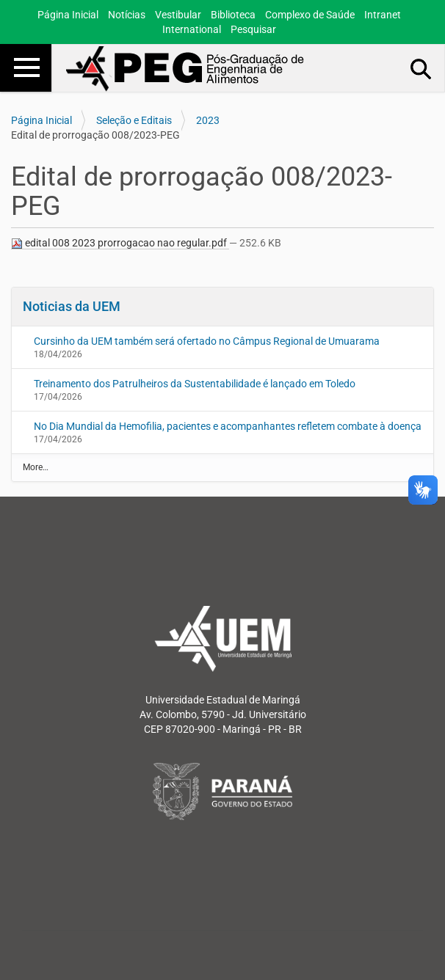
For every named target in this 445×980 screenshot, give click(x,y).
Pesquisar (253, 29)
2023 (208, 120)
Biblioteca (233, 15)
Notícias (127, 15)
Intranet (383, 15)
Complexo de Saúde (310, 15)
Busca (422, 68)
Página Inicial (68, 15)
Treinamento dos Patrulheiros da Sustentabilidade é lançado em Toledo (195, 384)
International (192, 29)
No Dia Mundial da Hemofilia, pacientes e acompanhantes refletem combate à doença (228, 426)
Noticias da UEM (72, 306)
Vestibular (178, 15)
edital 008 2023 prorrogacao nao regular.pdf (120, 243)
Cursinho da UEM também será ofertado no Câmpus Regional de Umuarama (207, 341)
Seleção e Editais (134, 120)
